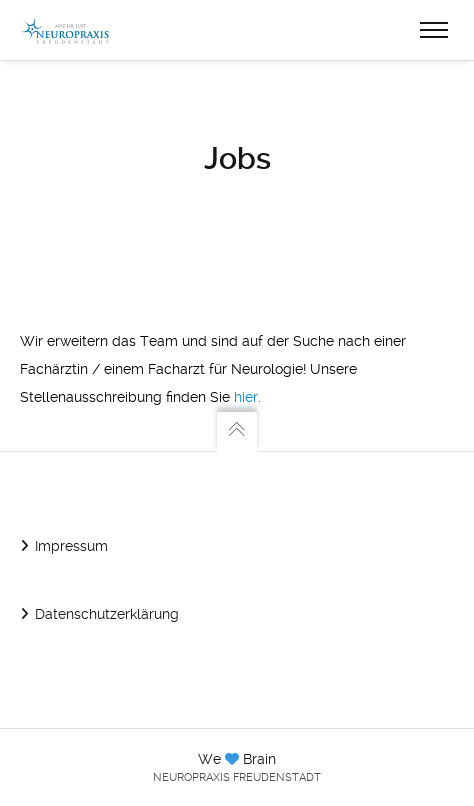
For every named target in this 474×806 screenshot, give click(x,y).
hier (246, 397)
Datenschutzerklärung (107, 614)
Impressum (71, 546)
